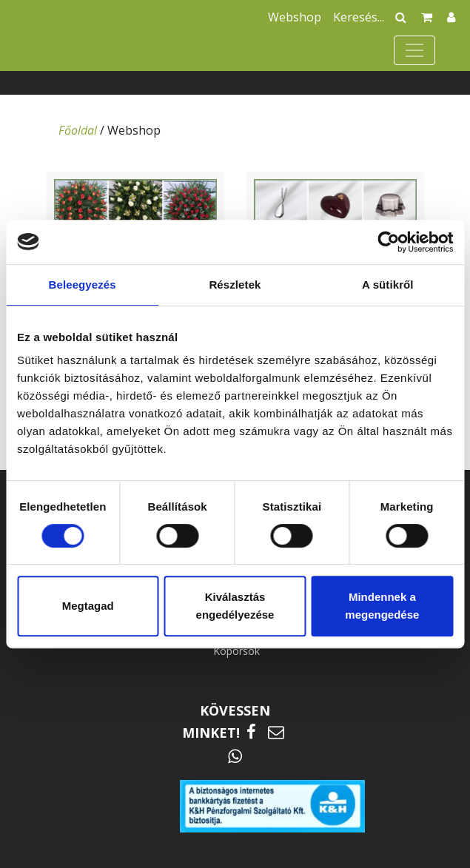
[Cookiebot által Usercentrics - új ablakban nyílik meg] (388, 242)
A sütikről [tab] (388, 285)
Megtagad (88, 606)
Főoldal (78, 130)
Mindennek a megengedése (382, 606)
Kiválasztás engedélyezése (235, 606)
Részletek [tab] (235, 285)
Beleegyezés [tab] (83, 285)
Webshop (295, 17)
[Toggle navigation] (414, 50)
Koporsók (236, 651)
